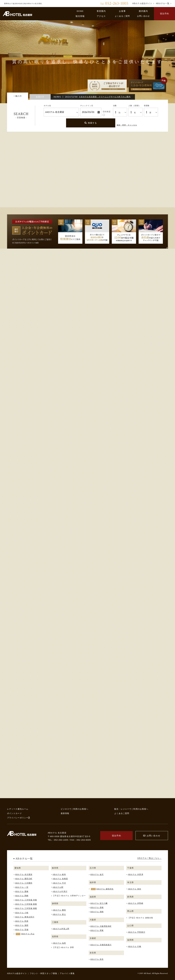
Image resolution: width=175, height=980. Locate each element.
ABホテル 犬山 (28, 934)
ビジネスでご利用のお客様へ (75, 809)
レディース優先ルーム (18, 809)
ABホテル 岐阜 (59, 874)
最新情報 (65, 813)
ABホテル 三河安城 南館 (26, 908)
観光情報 (80, 16)
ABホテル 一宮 (22, 887)
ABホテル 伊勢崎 (136, 903)
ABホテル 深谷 (135, 889)
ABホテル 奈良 (97, 959)
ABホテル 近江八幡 (99, 903)
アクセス (101, 16)
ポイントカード (14, 813)
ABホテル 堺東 (97, 930)
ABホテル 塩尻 (59, 943)
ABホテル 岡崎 (22, 896)
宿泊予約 (165, 14)
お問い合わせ (143, 16)
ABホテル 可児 (59, 883)
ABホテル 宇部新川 (137, 932)
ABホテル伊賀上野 (61, 929)
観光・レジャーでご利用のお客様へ (131, 809)
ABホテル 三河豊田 (24, 883)
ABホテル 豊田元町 (24, 879)
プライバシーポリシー (18, 818)
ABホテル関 (58, 887)
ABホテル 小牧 (22, 913)
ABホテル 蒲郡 (22, 925)
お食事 (122, 11)
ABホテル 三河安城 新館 (26, 904)
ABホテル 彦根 (97, 907)
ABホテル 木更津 (136, 874)
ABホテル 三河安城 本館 (26, 900)
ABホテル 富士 (59, 914)
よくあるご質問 (122, 16)
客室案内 (101, 11)
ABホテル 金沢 (97, 874)
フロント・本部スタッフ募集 (44, 973)
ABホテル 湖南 (97, 912)
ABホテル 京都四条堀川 (101, 945)
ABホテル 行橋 (135, 946)
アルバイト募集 (67, 973)
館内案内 (143, 11)
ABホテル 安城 (22, 930)
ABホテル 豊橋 (22, 891)
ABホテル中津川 (60, 891)
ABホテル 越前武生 (105, 889)
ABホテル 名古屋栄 (24, 874)
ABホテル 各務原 (60, 879)
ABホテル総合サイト (17, 973)
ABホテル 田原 (22, 921)
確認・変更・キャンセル (127, 125)
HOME (80, 11)
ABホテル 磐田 (59, 910)
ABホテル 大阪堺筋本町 (101, 926)
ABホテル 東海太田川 (25, 917)
